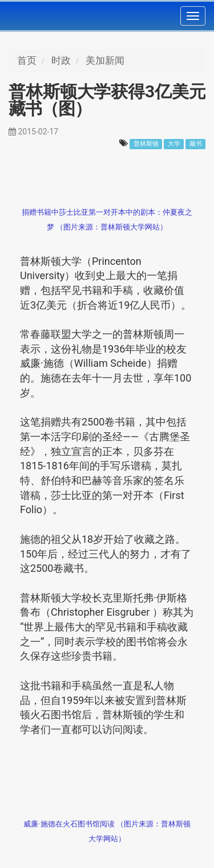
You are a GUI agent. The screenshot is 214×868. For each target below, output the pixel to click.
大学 (174, 144)
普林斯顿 (146, 144)
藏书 (196, 144)
